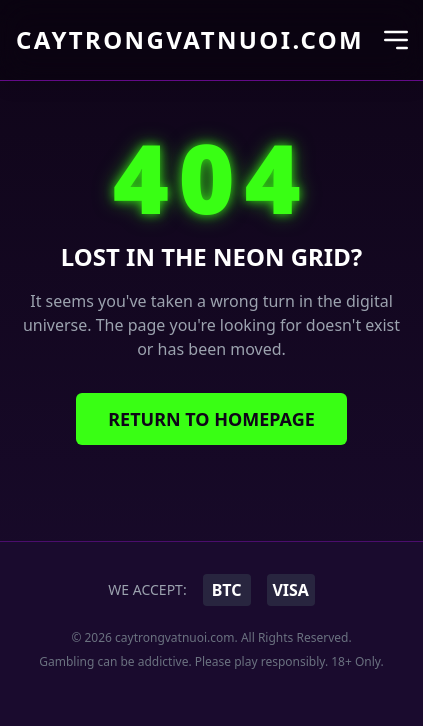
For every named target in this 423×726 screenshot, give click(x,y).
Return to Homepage (211, 419)
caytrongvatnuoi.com (190, 40)
